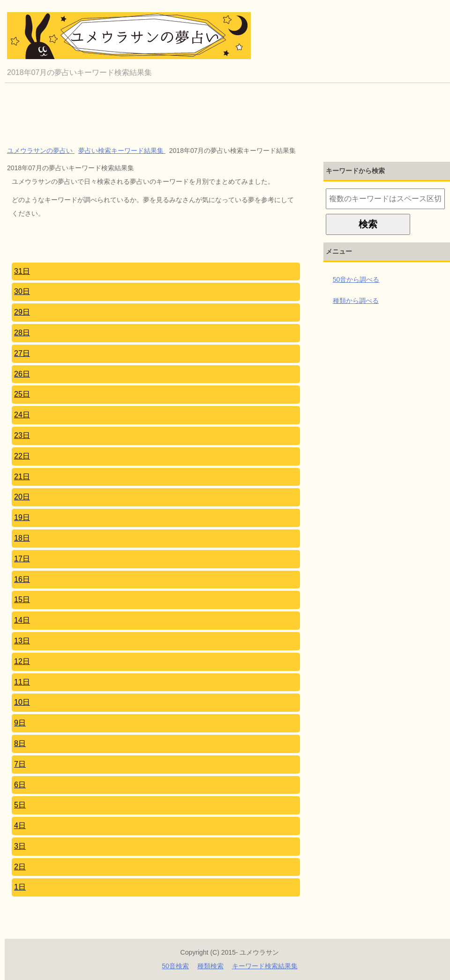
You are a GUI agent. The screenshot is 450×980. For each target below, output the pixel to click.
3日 (20, 846)
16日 (22, 579)
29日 (22, 312)
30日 (22, 291)
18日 (22, 538)
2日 (20, 867)
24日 (22, 415)
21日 (22, 477)
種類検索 (210, 966)
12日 (22, 661)
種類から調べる (356, 301)
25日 (22, 394)
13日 (22, 641)
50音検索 (175, 966)
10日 (22, 702)
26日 (22, 374)
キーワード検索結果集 (265, 966)
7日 (20, 764)
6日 (20, 785)
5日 (20, 805)
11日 (22, 682)
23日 (22, 435)
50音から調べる (356, 279)
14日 (22, 620)
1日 (20, 887)
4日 (20, 825)
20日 (22, 497)
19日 (22, 517)
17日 (22, 559)
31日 (22, 271)
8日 (20, 743)
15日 (22, 599)
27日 (22, 353)
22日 (22, 456)
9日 (20, 723)
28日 (22, 333)
